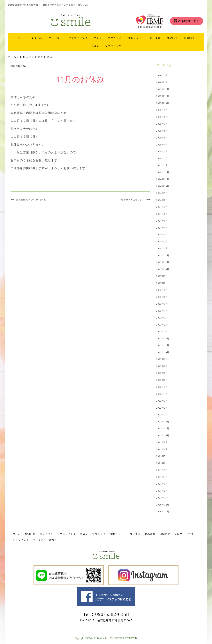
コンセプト (56, 38)
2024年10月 (163, 186)
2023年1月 (162, 332)
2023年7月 (162, 290)
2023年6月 (162, 297)
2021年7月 (162, 456)
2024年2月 (162, 242)
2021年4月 (162, 477)
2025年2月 (162, 159)
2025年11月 (163, 96)
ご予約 (190, 534)
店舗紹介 (189, 38)
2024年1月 (162, 248)
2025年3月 (162, 152)
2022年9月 (162, 359)
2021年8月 (162, 449)
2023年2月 (162, 325)
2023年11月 (163, 262)
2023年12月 (163, 255)
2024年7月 (162, 207)
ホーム (22, 38)
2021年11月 (163, 428)
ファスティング (78, 38)
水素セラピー (136, 38)
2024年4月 (162, 228)
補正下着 (155, 38)
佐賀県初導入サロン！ (133, 200)
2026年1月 (162, 82)
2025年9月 (162, 110)
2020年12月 (163, 505)
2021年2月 (162, 491)
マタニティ (115, 38)
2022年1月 (162, 415)
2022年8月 (162, 366)
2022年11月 (163, 345)
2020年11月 (163, 512)
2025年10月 (163, 103)
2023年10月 (163, 269)
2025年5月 (162, 138)
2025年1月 (162, 165)
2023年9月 (162, 276)
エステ (98, 38)
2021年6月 (162, 463)
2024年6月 (162, 214)
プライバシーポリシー (46, 540)
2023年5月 (162, 304)
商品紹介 (172, 38)
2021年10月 (163, 436)
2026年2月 (162, 75)
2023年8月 (162, 283)
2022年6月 (162, 380)
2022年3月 (162, 401)
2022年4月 (162, 394)
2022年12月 (163, 339)
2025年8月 (162, 117)
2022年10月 (163, 352)
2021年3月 (162, 484)
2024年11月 (163, 179)
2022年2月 (162, 408)
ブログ (95, 46)
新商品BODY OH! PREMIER (32, 200)
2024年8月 (162, 200)
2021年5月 (162, 470)
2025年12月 (163, 89)
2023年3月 (162, 318)
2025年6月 (162, 131)
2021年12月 (163, 422)
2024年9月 (162, 193)
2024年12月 (163, 172)
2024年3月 (162, 235)
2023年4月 (162, 311)
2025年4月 (162, 145)
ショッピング (113, 46)
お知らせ (37, 38)
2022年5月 (162, 387)
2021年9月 (162, 442)
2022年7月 (162, 373)
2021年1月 (162, 498)
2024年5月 (162, 221)
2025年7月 (162, 124)
